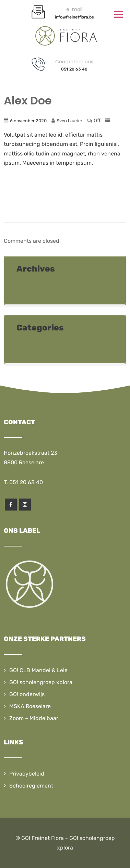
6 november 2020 (28, 121)
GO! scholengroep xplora (41, 682)
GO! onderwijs (27, 694)
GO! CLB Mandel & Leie (38, 670)
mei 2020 (28, 286)
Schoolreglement (31, 786)
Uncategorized (35, 345)
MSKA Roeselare (30, 706)
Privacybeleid (27, 774)
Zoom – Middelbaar (34, 718)
